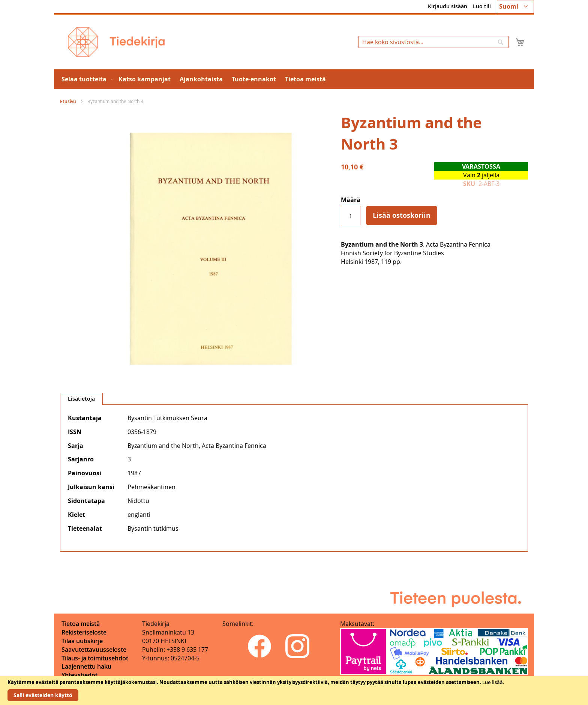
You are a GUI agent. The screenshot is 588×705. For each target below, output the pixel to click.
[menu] (294, 79)
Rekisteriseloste (84, 632)
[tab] (81, 399)
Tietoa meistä (81, 624)
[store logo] (116, 42)
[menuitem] (85, 79)
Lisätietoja (81, 399)
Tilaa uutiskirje (82, 641)
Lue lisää (493, 682)
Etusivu (68, 101)
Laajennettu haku (86, 666)
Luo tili (482, 6)
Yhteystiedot (79, 675)
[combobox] (433, 42)
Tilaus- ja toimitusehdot (95, 658)
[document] (294, 690)
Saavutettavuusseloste (94, 650)
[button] (515, 7)
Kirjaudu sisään (448, 6)
